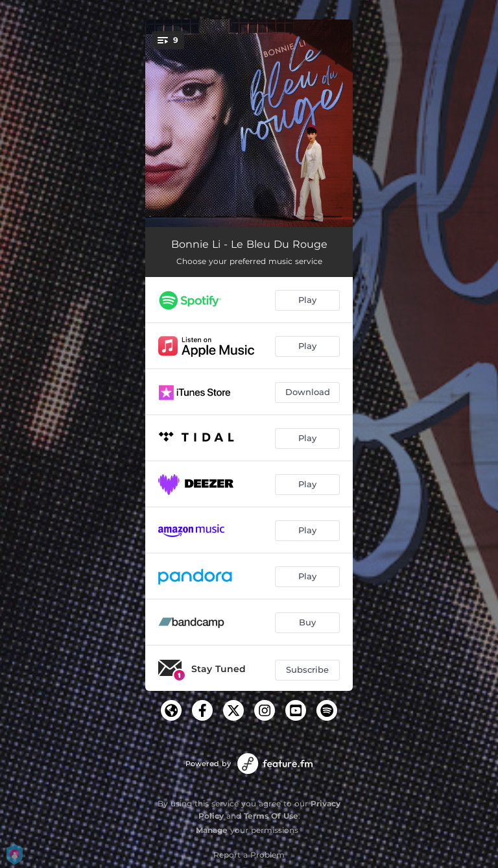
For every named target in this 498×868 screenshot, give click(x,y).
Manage (212, 830)
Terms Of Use (271, 816)
